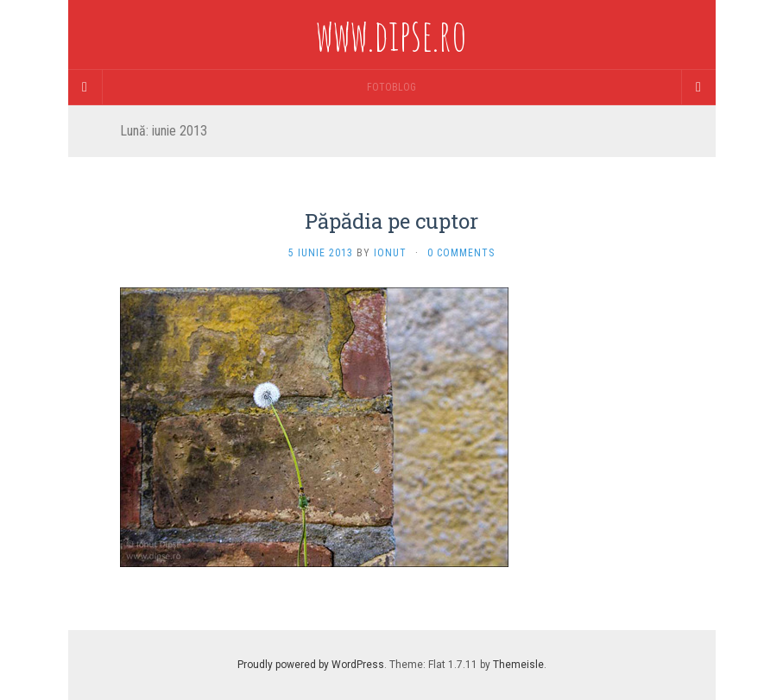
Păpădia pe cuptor (391, 221)
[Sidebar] (85, 87)
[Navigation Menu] (698, 87)
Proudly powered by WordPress (311, 665)
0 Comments (461, 253)
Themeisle (518, 665)
